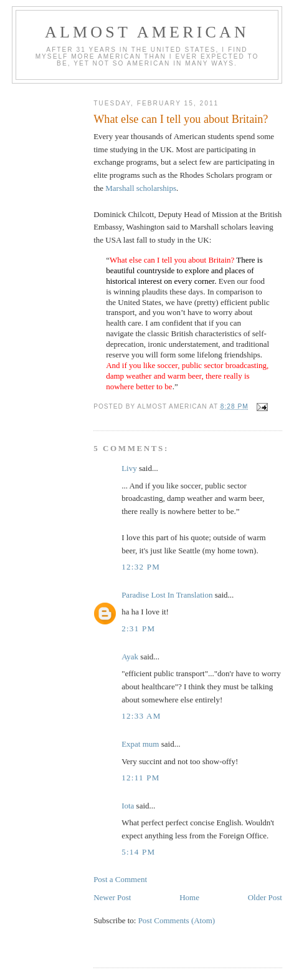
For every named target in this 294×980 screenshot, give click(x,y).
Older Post (265, 897)
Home (189, 897)
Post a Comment (120, 879)
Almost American (147, 32)
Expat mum (140, 744)
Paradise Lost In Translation (167, 595)
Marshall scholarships (141, 188)
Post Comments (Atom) (177, 920)
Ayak (130, 657)
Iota (129, 806)
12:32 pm (141, 567)
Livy (129, 468)
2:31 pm (138, 628)
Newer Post (112, 897)
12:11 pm (141, 778)
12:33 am (141, 716)
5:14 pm (138, 852)
